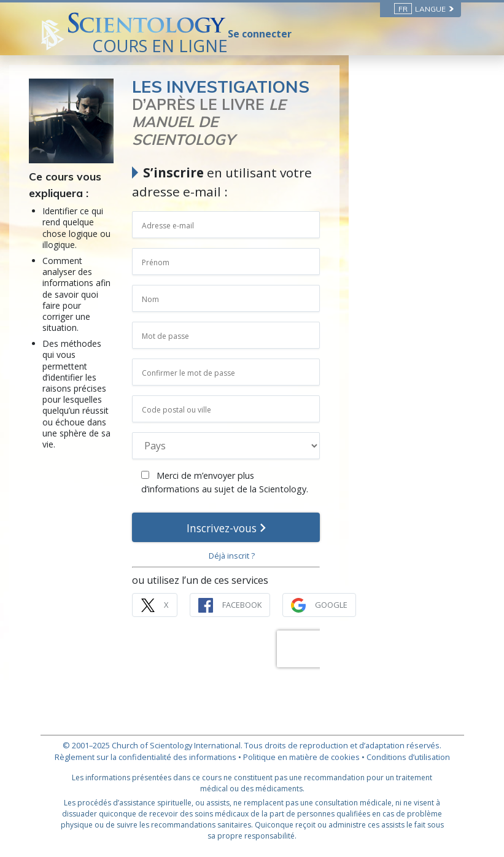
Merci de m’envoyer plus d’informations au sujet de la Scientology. (319, 465)
